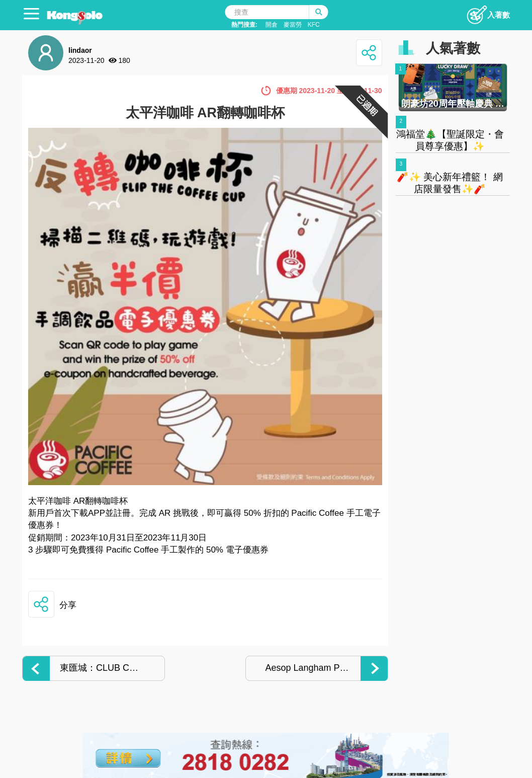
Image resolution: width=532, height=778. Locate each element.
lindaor (80, 50)
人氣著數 (453, 48)
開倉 (272, 25)
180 (124, 60)
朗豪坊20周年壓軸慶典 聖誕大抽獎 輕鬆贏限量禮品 (453, 104)
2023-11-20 (86, 60)
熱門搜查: (244, 25)
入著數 (488, 12)
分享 (68, 605)
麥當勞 (293, 25)
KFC (314, 25)
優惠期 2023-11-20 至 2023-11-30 (329, 91)
